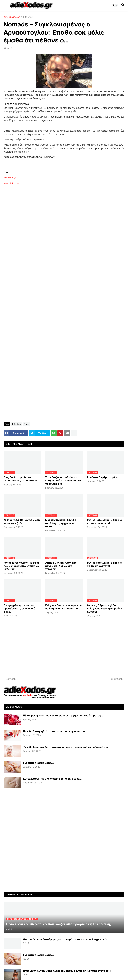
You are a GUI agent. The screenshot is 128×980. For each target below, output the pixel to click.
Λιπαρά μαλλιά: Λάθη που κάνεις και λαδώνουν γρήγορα (61, 566)
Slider (27, 424)
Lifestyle (28, 17)
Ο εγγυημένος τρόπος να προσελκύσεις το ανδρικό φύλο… (19, 608)
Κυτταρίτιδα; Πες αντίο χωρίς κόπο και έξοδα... (22, 521)
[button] (5, 5)
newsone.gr (10, 177)
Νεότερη (11, 679)
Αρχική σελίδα (12, 17)
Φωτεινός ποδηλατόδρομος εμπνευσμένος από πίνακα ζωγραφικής (65, 939)
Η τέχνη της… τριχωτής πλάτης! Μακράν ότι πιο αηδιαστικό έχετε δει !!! (68, 971)
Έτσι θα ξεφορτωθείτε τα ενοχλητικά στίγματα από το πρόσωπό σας (63, 480)
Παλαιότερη (116, 679)
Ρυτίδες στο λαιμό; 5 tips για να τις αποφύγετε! (104, 521)
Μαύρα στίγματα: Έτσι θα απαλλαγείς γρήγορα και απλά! (61, 523)
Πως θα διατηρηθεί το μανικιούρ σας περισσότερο (21, 479)
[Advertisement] (60, 225)
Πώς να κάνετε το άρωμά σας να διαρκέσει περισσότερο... (63, 607)
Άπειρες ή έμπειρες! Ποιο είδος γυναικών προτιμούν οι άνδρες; (105, 608)
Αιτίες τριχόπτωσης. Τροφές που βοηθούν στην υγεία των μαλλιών (21, 566)
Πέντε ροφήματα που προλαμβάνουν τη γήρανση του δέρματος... (63, 715)
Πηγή (6, 172)
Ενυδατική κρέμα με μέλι (102, 477)
